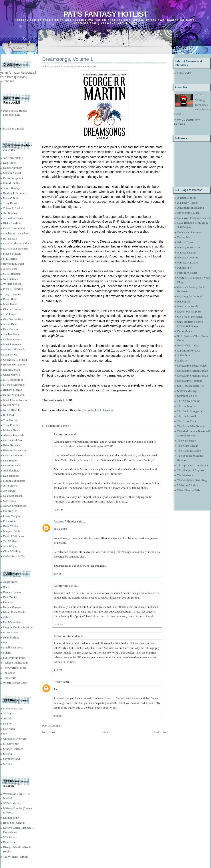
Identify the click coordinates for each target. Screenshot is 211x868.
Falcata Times (185, 242)
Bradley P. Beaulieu (15, 193)
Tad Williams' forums (16, 857)
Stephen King (11, 334)
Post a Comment (52, 726)
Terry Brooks (11, 203)
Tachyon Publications (16, 663)
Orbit (6, 617)
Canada (88, 410)
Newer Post (49, 732)
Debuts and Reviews (189, 232)
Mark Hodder (11, 304)
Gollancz (8, 602)
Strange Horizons (13, 749)
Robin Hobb (10, 299)
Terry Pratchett (12, 425)
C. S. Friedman (12, 274)
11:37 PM (58, 510)
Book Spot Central (14, 823)
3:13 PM (58, 670)
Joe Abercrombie (13, 158)
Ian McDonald (11, 370)
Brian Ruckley (11, 445)
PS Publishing (11, 637)
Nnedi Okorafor (12, 410)
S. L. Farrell (10, 259)
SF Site (7, 724)
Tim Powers (10, 420)
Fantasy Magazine (188, 262)
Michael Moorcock (14, 385)
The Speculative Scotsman (193, 465)
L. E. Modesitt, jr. (13, 380)
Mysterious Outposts (189, 311)
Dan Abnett (10, 163)
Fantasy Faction (186, 252)
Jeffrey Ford (10, 269)
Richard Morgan (13, 390)
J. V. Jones (9, 314)
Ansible (8, 718)
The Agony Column (189, 401)
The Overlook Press (15, 668)
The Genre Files (187, 421)
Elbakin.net (10, 842)
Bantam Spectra (12, 592)
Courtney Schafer (13, 455)
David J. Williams (13, 536)
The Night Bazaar (187, 446)
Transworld (10, 678)
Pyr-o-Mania (185, 331)
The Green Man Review (191, 426)
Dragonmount (11, 818)
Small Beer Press (13, 647)
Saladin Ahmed (12, 173)
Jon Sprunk (10, 491)
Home (105, 732)
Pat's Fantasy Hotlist (105, 14)
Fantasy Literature (188, 257)
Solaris (7, 653)
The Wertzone (185, 475)
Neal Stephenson (13, 496)
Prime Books (11, 632)
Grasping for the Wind (190, 296)
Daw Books (10, 597)
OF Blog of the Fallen (190, 317)
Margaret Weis (12, 531)
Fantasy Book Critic (189, 247)
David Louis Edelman (16, 248)
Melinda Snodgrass (14, 481)
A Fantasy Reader (187, 203)
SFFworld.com (12, 803)
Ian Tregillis (10, 511)
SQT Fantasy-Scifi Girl (191, 386)
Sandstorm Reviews (189, 351)
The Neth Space (186, 441)
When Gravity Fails (189, 490)
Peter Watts (10, 521)
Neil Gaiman (11, 279)
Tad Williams (11, 541)
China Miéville (12, 375)
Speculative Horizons (190, 381)
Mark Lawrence (12, 344)
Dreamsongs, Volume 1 (68, 59)
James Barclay (11, 188)
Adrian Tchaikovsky (15, 506)
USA (98, 410)
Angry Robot (11, 582)
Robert (58, 682)
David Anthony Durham (17, 243)
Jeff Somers (10, 486)
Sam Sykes (9, 501)
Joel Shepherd (11, 470)
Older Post (160, 732)
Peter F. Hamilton (13, 289)
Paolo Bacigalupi (13, 178)
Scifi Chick (184, 355)
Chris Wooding (12, 551)
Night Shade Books (14, 612)
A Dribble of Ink (187, 198)
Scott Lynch (10, 354)
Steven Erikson (12, 254)
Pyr (5, 642)
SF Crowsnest (11, 744)
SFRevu (8, 754)
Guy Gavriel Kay (13, 319)
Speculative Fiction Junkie (193, 371)
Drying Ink (184, 237)
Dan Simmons (11, 476)
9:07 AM (58, 574)
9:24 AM (58, 716)
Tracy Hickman (12, 294)
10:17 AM (59, 624)
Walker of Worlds (187, 485)
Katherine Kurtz (12, 339)
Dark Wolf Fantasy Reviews (193, 218)
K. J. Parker (10, 415)
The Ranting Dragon (189, 451)
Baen (6, 587)
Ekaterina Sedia (12, 465)
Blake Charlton (12, 223)
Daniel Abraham (13, 168)
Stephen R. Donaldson (16, 233)
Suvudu (8, 764)
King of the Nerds (188, 306)
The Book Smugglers (190, 411)
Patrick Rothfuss (13, 440)
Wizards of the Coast (15, 683)
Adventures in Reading (191, 208)
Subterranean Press (14, 658)
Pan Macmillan (12, 622)
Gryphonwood (11, 759)
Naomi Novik (11, 405)
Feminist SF (184, 268)
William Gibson (12, 284)
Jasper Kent (10, 324)
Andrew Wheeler (65, 521)
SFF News (9, 729)
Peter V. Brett (11, 198)
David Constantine (14, 228)
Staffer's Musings (187, 391)
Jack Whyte (10, 546)
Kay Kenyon (10, 329)
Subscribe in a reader (12, 129)
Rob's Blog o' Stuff (188, 345)
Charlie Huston (12, 309)
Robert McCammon (15, 364)
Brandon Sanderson (14, 450)
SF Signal (9, 713)
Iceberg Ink (184, 301)
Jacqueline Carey (13, 218)
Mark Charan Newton (16, 400)
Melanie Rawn (12, 430)
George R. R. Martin (15, 360)
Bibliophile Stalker (188, 213)
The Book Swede (187, 416)
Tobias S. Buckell (13, 208)
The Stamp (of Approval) (192, 470)
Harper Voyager (12, 607)
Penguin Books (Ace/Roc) (18, 627)
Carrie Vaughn (11, 516)
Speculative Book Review (192, 366)
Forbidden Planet (187, 273)
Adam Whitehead (65, 636)
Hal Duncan (10, 239)
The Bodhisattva (187, 406)
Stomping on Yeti (187, 396)
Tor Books (9, 673)
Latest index (184, 73)
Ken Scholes (10, 461)
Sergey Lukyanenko (15, 349)
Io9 (5, 733)
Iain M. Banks (11, 183)
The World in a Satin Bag (192, 480)
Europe (108, 410)
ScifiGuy (182, 360)
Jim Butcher (10, 213)
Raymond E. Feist (14, 264)
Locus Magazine (13, 708)
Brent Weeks (10, 526)
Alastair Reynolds (14, 435)
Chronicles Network (15, 739)
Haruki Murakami (14, 395)
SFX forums (10, 837)
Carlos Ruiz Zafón (14, 556)
